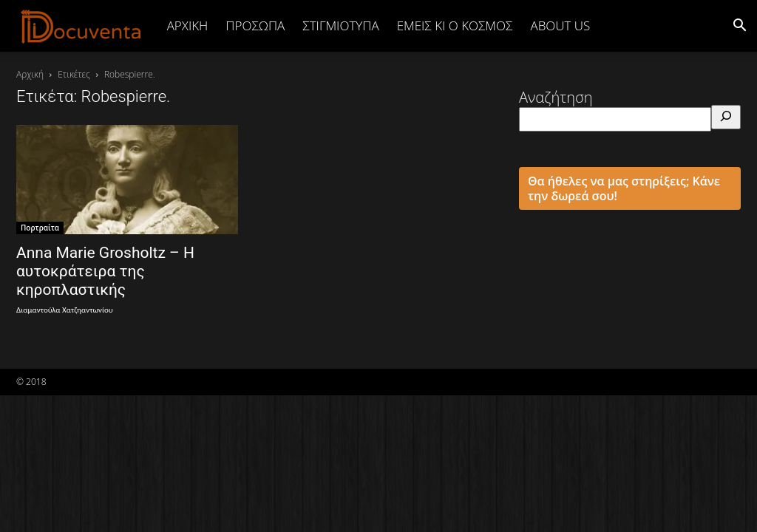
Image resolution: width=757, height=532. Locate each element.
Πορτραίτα (40, 228)
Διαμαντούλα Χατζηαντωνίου (65, 310)
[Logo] (81, 26)
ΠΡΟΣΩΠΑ (255, 25)
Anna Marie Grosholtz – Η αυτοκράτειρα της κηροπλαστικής (105, 271)
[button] (739, 25)
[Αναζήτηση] (726, 117)
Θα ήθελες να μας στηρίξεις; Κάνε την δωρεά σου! (624, 188)
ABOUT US (560, 25)
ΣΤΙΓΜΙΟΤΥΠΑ (340, 25)
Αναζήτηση (556, 97)
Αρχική (188, 25)
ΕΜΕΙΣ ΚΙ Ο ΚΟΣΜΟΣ (455, 25)
